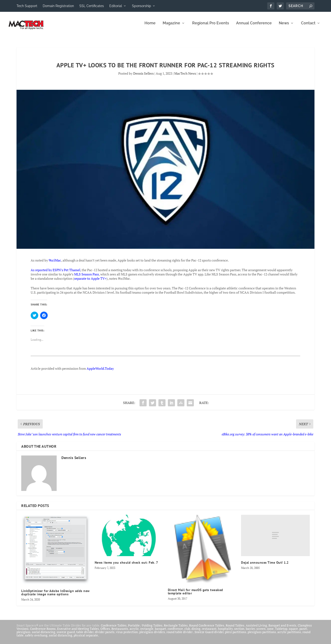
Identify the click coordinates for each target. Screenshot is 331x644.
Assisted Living (256, 629)
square (293, 632)
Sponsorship (142, 6)
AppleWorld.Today (100, 372)
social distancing (44, 635)
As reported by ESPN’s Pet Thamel (55, 273)
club (187, 632)
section (239, 632)
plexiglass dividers (152, 635)
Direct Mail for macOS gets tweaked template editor (195, 595)
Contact (308, 27)
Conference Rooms (43, 632)
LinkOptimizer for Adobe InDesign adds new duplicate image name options (55, 596)
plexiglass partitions (262, 635)
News (284, 27)
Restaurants (120, 632)
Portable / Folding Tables (145, 629)
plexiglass (23, 635)
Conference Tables (114, 629)
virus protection (127, 635)
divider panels (105, 635)
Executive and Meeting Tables (78, 632)
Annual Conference (254, 27)
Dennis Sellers (143, 77)
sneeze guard (66, 635)
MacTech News (185, 77)
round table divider (180, 635)
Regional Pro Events (211, 27)
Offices (105, 632)
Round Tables (235, 629)
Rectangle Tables (176, 629)
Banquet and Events (282, 629)
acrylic (134, 632)
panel (303, 632)
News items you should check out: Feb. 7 (126, 566)
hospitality (225, 632)
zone (270, 632)
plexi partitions (236, 635)
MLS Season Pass (87, 277)
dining (196, 632)
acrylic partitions (289, 635)
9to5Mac (55, 264)
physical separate (86, 639)
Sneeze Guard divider (209, 635)
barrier (250, 632)
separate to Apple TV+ (90, 282)
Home (150, 27)
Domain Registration (58, 6)
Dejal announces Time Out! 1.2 (265, 566)
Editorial (116, 6)
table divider (85, 635)
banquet (161, 632)
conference (175, 632)
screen (261, 632)
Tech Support (27, 6)
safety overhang (36, 639)
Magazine (171, 27)
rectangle (147, 632)
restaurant (209, 632)
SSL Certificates (92, 6)
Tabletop (281, 632)
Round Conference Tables (207, 629)
